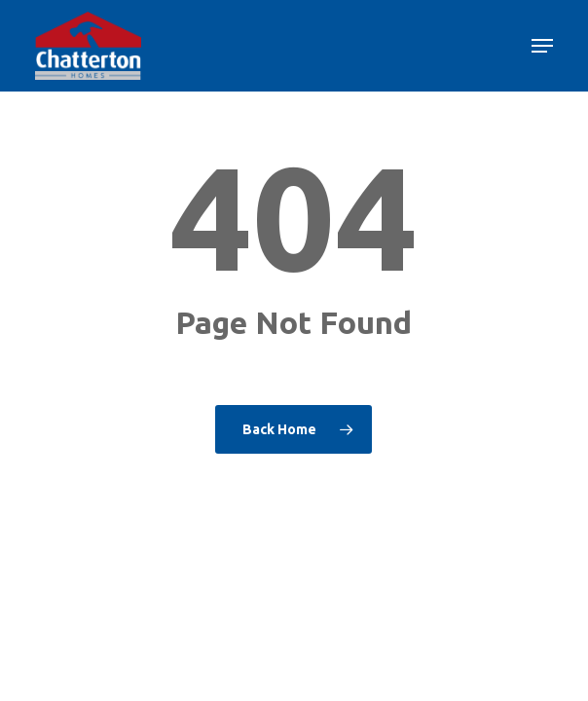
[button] (542, 46)
